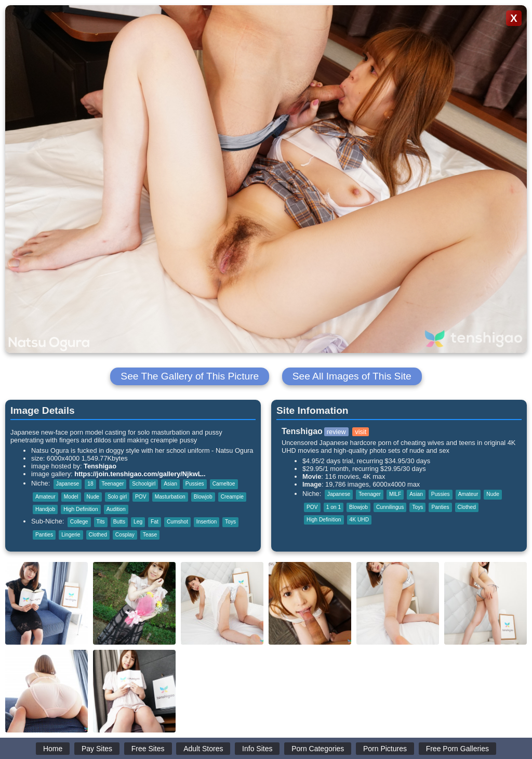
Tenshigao (100, 466)
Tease (150, 535)
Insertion (207, 522)
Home (53, 749)
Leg (138, 522)
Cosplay (125, 535)
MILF (395, 494)
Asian (170, 484)
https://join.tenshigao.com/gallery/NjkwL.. (140, 474)
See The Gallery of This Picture (190, 376)
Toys (230, 522)
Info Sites (257, 749)
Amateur (45, 497)
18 (90, 484)
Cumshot (177, 522)
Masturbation (170, 497)
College (79, 522)
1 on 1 (334, 507)
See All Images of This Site (352, 376)
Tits (101, 522)
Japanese (68, 484)
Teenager (113, 484)
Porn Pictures (385, 749)
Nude (93, 497)
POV (141, 497)
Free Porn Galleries (457, 749)
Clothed (98, 535)
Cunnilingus (390, 507)
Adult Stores (203, 749)
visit (361, 432)
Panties (44, 535)
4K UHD (360, 520)
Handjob (45, 509)
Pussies (195, 484)
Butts (119, 522)
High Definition (81, 509)
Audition (116, 509)
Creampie (232, 497)
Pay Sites (97, 749)
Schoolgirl (144, 484)
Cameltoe (224, 484)
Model (71, 497)
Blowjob (203, 497)
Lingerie (71, 535)
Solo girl (117, 497)
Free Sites (148, 749)
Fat (155, 522)
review (336, 432)
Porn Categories (318, 749)
